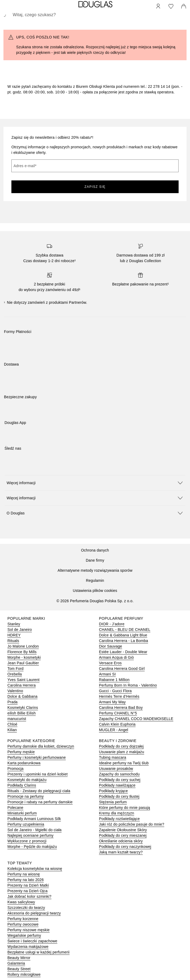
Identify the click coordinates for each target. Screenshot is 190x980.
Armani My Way (112, 702)
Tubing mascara (113, 757)
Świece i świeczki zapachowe (32, 941)
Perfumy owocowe (23, 924)
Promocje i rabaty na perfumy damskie (40, 802)
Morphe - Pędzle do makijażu (32, 847)
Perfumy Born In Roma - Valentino (128, 685)
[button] (95, 483)
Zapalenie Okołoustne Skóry (123, 830)
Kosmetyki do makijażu (27, 780)
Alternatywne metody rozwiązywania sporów (95, 570)
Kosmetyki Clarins (23, 708)
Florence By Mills (22, 652)
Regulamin (95, 580)
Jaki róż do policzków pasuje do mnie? (132, 824)
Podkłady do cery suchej (120, 780)
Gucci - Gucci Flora (116, 691)
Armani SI (107, 674)
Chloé (12, 724)
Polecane (15, 808)
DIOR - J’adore (112, 624)
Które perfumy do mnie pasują (125, 808)
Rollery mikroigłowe (24, 974)
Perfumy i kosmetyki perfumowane (37, 757)
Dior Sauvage (111, 646)
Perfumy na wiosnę (24, 874)
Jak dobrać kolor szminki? (29, 896)
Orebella (15, 674)
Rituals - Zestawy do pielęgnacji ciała (39, 791)
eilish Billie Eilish (22, 713)
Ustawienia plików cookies (95, 591)
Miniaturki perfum (22, 813)
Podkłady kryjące (114, 791)
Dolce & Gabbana (23, 696)
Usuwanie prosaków (116, 769)
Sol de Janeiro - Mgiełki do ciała (34, 830)
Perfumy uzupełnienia (26, 824)
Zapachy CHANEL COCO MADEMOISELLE (136, 719)
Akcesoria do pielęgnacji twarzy (34, 913)
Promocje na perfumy (26, 796)
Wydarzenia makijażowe (28, 947)
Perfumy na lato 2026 (26, 880)
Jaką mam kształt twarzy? (121, 852)
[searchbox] (95, 15)
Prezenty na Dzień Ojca (27, 891)
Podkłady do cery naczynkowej (125, 847)
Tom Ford (16, 669)
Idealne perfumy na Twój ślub (124, 763)
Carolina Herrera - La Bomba (124, 641)
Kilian (12, 730)
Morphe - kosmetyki (24, 657)
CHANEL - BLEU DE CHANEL (125, 630)
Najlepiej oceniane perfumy (30, 835)
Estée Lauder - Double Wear (123, 652)
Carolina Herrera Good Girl (122, 669)
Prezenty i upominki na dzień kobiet (37, 774)
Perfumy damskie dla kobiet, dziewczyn (41, 746)
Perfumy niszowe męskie (28, 930)
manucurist (17, 719)
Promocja (16, 769)
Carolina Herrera (22, 685)
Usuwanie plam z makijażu (122, 752)
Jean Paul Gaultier (23, 663)
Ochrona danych (95, 550)
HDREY (14, 635)
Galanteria (16, 963)
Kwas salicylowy (21, 902)
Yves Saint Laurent (23, 680)
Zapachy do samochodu (119, 774)
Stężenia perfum (113, 802)
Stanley (14, 624)
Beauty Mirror (19, 958)
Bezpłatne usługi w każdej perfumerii (38, 952)
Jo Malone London (23, 646)
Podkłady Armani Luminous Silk (34, 819)
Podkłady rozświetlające (120, 819)
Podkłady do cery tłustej (119, 796)
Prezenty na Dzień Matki (28, 885)
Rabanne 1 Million (114, 680)
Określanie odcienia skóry (121, 841)
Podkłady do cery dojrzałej (121, 746)
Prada (12, 702)
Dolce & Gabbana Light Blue (123, 635)
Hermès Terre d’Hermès (119, 696)
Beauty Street (19, 969)
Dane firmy (95, 560)
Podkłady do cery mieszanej (123, 835)
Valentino (15, 691)
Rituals (13, 641)
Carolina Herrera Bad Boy (121, 708)
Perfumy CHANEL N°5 (118, 713)
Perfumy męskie (21, 752)
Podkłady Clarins (22, 785)
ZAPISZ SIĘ (95, 187)
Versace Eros (111, 663)
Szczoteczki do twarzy (26, 908)
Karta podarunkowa (24, 763)
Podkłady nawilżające (117, 785)
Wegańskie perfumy (24, 935)
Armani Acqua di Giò (116, 657)
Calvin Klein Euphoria (117, 724)
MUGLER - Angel (114, 730)
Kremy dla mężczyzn (117, 813)
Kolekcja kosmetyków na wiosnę (35, 869)
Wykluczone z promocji (27, 841)
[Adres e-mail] (95, 166)
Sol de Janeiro (20, 630)
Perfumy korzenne (23, 919)
